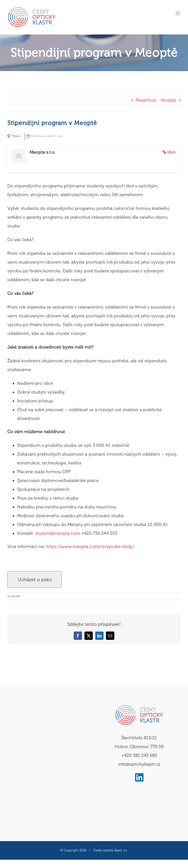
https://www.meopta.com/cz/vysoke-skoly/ (90, 547)
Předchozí (146, 100)
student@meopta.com (58, 533)
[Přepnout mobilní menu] (178, 13)
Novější (169, 100)
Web (171, 152)
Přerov (16, 136)
